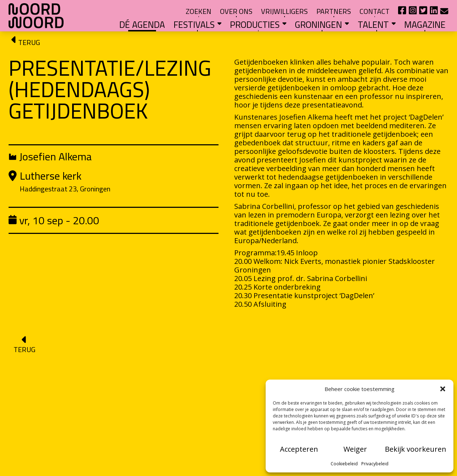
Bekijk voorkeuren (416, 449)
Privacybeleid (375, 464)
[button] (443, 389)
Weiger (355, 449)
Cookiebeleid (344, 464)
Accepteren (299, 449)
